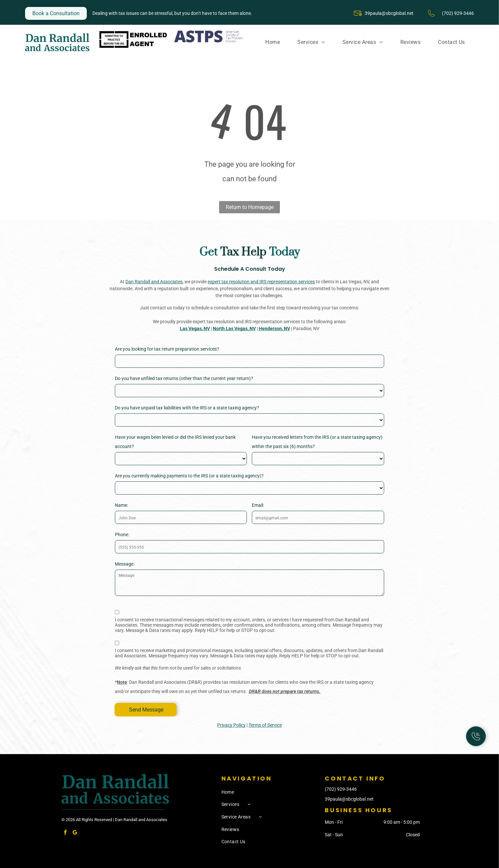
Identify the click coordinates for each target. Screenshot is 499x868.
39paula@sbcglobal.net (389, 13)
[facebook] (65, 833)
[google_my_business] (75, 833)
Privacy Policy (231, 725)
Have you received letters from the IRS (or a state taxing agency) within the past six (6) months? (317, 442)
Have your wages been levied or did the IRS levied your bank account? (175, 442)
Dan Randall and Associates (154, 282)
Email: (258, 505)
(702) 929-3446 (341, 789)
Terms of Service (265, 725)
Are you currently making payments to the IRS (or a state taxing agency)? (189, 476)
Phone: (122, 535)
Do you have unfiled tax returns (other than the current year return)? (184, 378)
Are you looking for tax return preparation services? (167, 349)
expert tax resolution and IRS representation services (261, 282)
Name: (121, 505)
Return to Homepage (250, 207)
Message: (125, 564)
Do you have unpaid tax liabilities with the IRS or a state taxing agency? (187, 408)
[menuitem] (273, 42)
